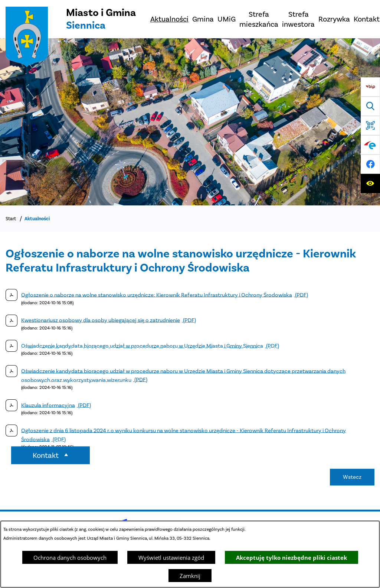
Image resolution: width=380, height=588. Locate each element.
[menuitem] (169, 19)
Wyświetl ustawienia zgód (171, 558)
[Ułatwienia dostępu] (370, 183)
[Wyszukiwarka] (370, 106)
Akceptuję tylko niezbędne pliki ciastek (291, 558)
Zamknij (190, 576)
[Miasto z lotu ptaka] (190, 122)
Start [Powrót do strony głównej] (11, 219)
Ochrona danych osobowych (70, 558)
